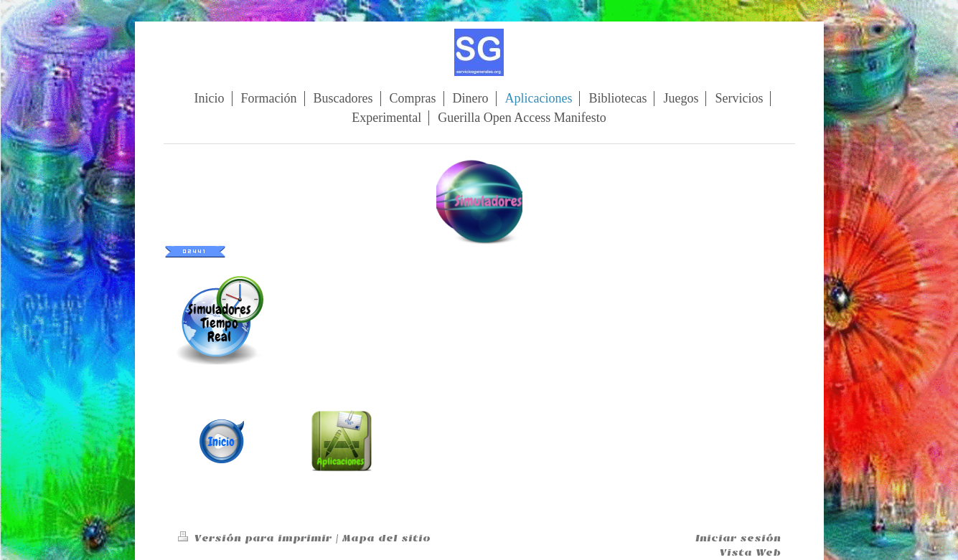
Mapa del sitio (386, 538)
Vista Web (750, 552)
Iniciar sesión (738, 538)
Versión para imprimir (257, 538)
